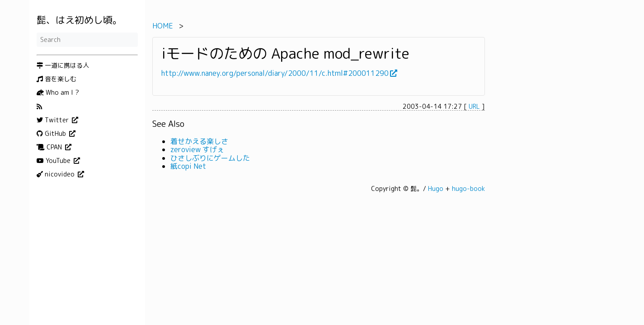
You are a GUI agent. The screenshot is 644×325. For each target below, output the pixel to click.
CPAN (50, 147)
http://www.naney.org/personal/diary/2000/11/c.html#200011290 (275, 73)
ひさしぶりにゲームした (210, 158)
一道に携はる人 (63, 65)
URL (474, 106)
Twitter (54, 120)
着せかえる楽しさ (199, 141)
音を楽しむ (56, 79)
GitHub (52, 134)
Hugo (436, 188)
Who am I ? (58, 93)
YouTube (54, 161)
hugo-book (468, 188)
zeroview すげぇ (197, 149)
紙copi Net (188, 166)
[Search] (87, 40)
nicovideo (56, 174)
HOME (163, 26)
